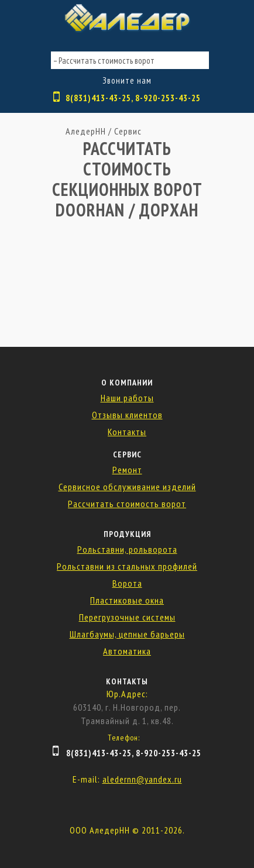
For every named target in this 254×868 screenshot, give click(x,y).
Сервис (128, 131)
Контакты (127, 432)
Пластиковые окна (127, 600)
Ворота (127, 583)
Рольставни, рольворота (127, 549)
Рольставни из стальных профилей (127, 566)
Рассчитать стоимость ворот (127, 504)
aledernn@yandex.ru (142, 779)
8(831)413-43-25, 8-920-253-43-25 (133, 98)
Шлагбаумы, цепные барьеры (127, 634)
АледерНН (86, 131)
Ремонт (127, 470)
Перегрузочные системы (127, 617)
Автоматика (127, 651)
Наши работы (127, 398)
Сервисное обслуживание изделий (127, 487)
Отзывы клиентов (127, 415)
